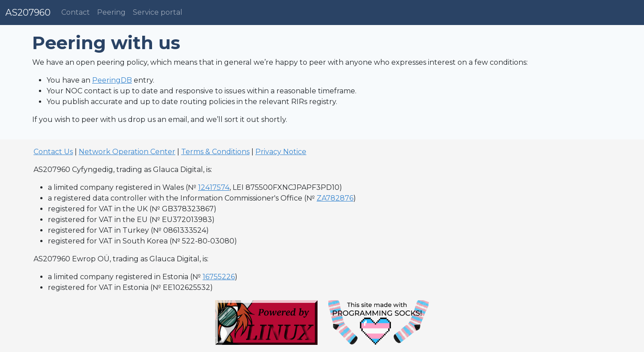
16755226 (219, 277)
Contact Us (53, 152)
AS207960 (28, 13)
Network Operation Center (127, 152)
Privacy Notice (281, 152)
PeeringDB (112, 80)
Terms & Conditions (215, 152)
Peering (111, 12)
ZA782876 (335, 198)
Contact (76, 12)
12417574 (214, 187)
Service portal (158, 12)
